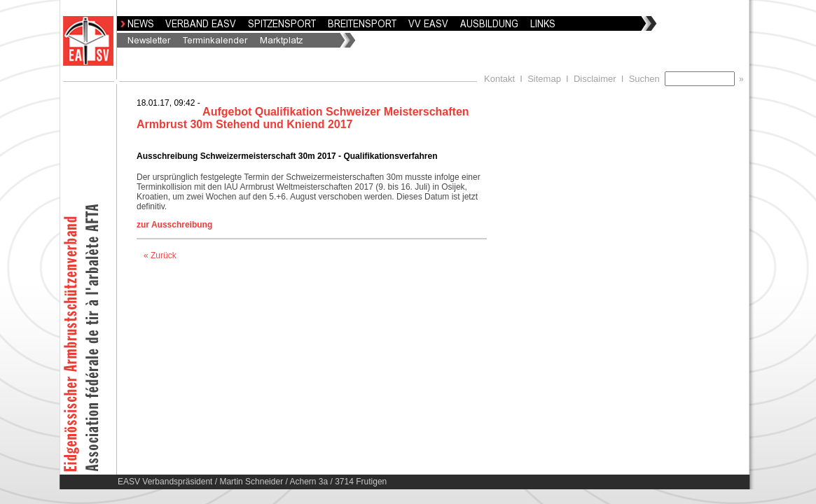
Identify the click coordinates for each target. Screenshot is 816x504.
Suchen (647, 79)
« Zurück (160, 255)
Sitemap (544, 79)
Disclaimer (595, 79)
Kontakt (499, 79)
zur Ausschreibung (174, 225)
